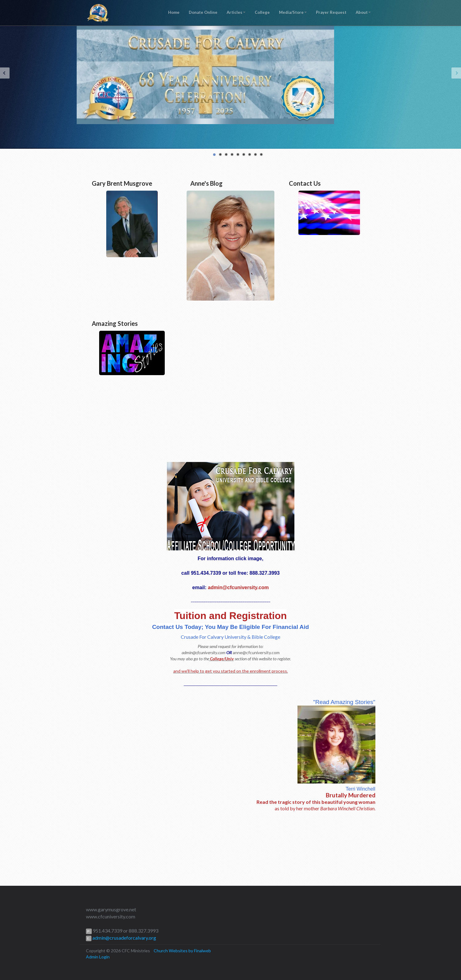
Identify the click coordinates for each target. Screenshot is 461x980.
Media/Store (293, 12)
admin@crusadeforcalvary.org (124, 938)
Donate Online (203, 12)
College (262, 12)
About (363, 12)
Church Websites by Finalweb (182, 951)
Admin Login (98, 957)
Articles (236, 12)
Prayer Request (331, 12)
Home (174, 12)
